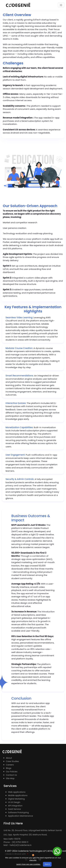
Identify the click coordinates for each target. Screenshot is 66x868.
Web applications (17, 792)
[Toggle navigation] (61, 5)
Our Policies (12, 772)
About (9, 758)
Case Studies (12, 761)
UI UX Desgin (14, 802)
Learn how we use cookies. (28, 864)
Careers (10, 765)
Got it (47, 864)
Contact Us (11, 775)
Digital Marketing (16, 799)
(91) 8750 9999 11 (20, 842)
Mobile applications (18, 795)
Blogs (9, 768)
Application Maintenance (21, 816)
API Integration (15, 806)
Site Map (10, 778)
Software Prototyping (18, 812)
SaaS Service (14, 809)
